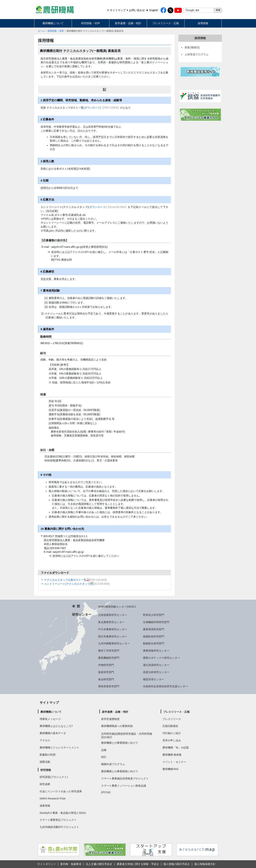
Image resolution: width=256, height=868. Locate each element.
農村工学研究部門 (109, 651)
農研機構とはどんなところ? (56, 726)
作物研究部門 (106, 665)
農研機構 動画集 (172, 755)
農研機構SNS (170, 769)
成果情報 (45, 806)
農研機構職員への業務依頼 (117, 726)
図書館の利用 (48, 755)
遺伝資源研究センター (156, 665)
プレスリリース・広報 (166, 23)
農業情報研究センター (156, 651)
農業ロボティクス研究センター (161, 658)
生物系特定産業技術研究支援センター (165, 686)
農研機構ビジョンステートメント (59, 748)
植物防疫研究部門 (154, 636)
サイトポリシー (47, 864)
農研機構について (53, 23)
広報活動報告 (170, 726)
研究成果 (45, 784)
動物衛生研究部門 (154, 643)
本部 (62, 31)
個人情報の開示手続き (177, 864)
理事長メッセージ (50, 719)
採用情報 (203, 23)
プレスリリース (172, 719)
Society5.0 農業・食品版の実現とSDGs (63, 813)
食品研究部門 (106, 679)
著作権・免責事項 (71, 864)
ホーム (41, 31)
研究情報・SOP (90, 23)
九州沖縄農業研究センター (114, 643)
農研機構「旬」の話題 (176, 748)
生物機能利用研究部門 (156, 622)
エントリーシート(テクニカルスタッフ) (69, 584)
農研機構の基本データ (53, 733)
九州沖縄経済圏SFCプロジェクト (59, 827)
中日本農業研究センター (113, 629)
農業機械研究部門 (109, 658)
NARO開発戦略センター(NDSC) (117, 607)
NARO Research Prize (53, 798)
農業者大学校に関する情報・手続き (138, 864)
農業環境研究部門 (154, 629)
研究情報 (46, 770)
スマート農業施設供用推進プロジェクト (125, 778)
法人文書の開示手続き (99, 864)
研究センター (82, 615)
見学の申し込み (172, 740)
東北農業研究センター (111, 622)
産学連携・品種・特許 (128, 23)
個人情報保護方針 (205, 864)
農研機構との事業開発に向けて (120, 743)
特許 (104, 757)
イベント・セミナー (174, 762)
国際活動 (45, 762)
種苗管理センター (154, 679)
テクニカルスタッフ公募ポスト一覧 (67, 580)
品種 (104, 750)
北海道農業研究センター (113, 615)
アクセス (45, 740)
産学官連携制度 (110, 719)
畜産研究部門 (106, 672)
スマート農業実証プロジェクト (58, 820)
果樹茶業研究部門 (109, 686)
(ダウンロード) (92, 108)
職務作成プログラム (113, 764)
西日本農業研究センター (113, 636)
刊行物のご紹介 (172, 733)
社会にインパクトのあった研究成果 (61, 791)
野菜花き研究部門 (154, 615)
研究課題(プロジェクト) (54, 777)
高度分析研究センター (156, 672)
